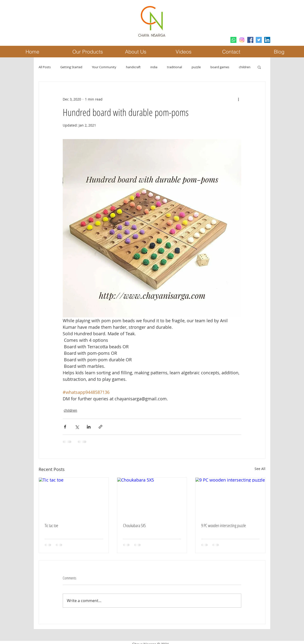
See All (260, 469)
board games (220, 67)
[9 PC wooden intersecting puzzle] (230, 497)
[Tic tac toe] (74, 497)
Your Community (104, 67)
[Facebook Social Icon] (250, 40)
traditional (174, 67)
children (245, 67)
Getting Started (71, 67)
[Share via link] (100, 427)
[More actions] (238, 99)
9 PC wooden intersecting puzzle (224, 525)
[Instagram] (242, 40)
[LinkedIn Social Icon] (267, 40)
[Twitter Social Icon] (259, 40)
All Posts (45, 67)
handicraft (133, 67)
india (154, 67)
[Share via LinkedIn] (89, 427)
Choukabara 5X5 (134, 525)
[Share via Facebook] (65, 427)
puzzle (196, 67)
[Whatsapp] (233, 40)
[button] (259, 67)
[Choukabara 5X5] (152, 497)
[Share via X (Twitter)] (77, 427)
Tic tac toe (51, 525)
